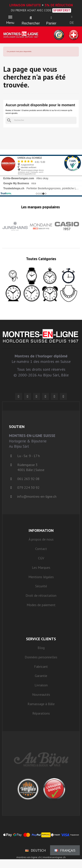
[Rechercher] (41, 120)
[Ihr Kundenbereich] (72, 17)
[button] (31, 18)
